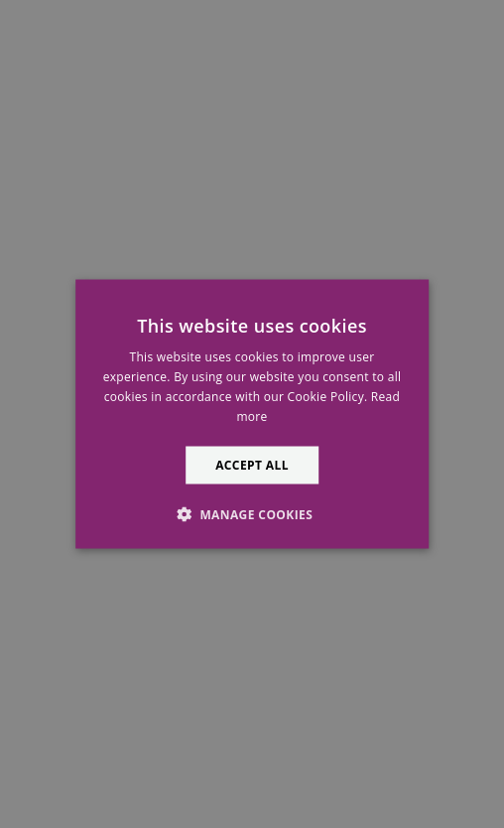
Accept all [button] (252, 464)
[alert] (252, 414)
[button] (252, 513)
